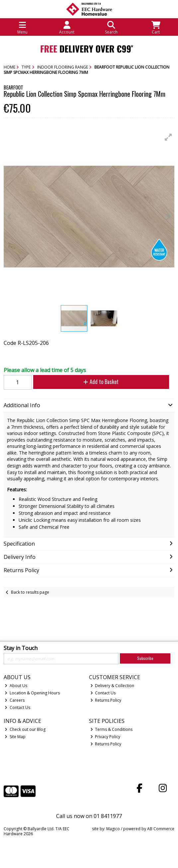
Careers (15, 700)
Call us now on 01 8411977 (89, 816)
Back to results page (30, 592)
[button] (168, 137)
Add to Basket (101, 382)
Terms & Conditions (112, 729)
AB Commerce (161, 829)
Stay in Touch (21, 648)
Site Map (15, 737)
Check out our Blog (25, 729)
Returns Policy (106, 700)
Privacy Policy (105, 737)
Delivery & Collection (112, 686)
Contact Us (17, 707)
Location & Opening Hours (32, 693)
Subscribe (145, 658)
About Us (16, 686)
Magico (113, 829)
